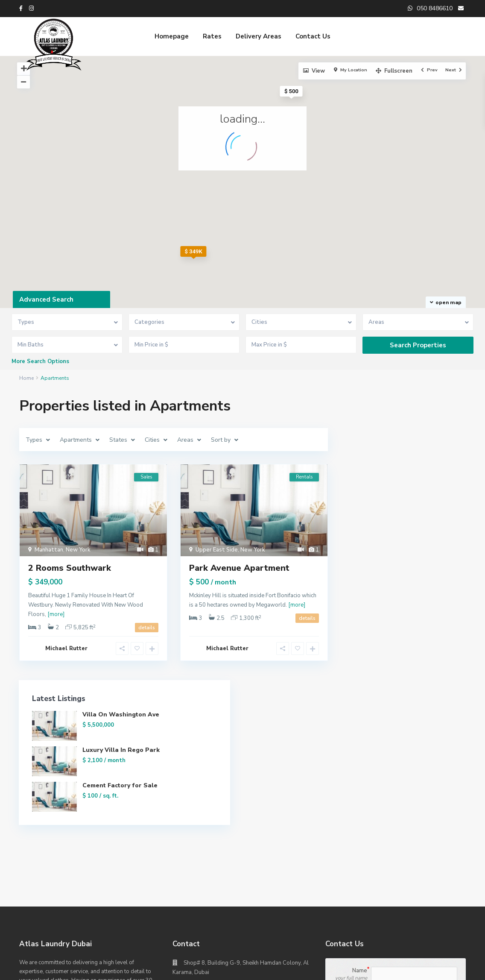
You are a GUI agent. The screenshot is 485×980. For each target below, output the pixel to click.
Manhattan (49, 550)
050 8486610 (201, 772)
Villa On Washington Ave (424, 435)
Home (26, 378)
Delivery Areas (259, 36)
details (147, 628)
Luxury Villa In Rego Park (421, 470)
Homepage (172, 36)
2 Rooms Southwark (70, 568)
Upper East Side (217, 550)
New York (78, 550)
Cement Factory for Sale (423, 506)
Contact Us (313, 36)
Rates (212, 36)
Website (195, 784)
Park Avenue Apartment (239, 568)
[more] (56, 614)
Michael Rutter (66, 648)
